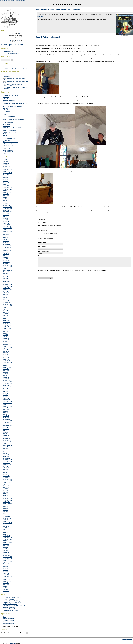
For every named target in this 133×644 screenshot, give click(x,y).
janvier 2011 (6, 458)
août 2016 (6, 349)
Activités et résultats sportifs (11, 95)
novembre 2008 (7, 500)
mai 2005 (6, 568)
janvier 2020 (6, 283)
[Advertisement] (71, 292)
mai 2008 (6, 510)
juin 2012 (6, 431)
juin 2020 (6, 275)
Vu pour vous (7, 148)
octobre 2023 (7, 210)
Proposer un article (8, 52)
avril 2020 (6, 278)
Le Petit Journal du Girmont (66, 4)
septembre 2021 (7, 251)
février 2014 (6, 398)
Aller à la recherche (20, 1)
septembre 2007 (7, 523)
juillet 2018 (6, 312)
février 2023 (6, 223)
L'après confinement (9, 150)
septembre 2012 (7, 426)
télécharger (40, 16)
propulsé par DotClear (127, 639)
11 (17, 38)
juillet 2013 (6, 409)
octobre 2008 (7, 502)
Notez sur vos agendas (9, 131)
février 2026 (6, 165)
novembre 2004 (7, 578)
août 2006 (6, 544)
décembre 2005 (7, 557)
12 (20, 38)
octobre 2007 (7, 521)
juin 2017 (6, 333)
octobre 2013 (7, 405)
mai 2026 (6, 160)
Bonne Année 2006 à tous (10, 67)
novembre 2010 (7, 461)
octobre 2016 (7, 346)
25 (17, 40)
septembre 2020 (7, 270)
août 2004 (6, 583)
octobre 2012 (7, 424)
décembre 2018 (7, 304)
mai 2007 (6, 529)
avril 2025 (6, 181)
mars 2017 (6, 338)
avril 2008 (6, 512)
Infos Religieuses (65, 39)
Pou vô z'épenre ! (8, 137)
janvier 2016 (6, 361)
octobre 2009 (7, 482)
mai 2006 (6, 549)
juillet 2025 (6, 176)
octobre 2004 (7, 580)
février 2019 (6, 301)
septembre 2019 (7, 290)
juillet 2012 (6, 429)
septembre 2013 (7, 406)
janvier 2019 (6, 302)
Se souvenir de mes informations (50, 275)
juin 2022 (6, 236)
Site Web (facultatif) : (44, 251)
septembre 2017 (7, 328)
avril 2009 (6, 492)
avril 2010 (6, 473)
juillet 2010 (6, 468)
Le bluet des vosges (9, 599)
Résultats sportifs (8, 144)
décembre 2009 (7, 479)
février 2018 (6, 320)
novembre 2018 (7, 306)
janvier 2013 (6, 419)
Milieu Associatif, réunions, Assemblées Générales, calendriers (14, 128)
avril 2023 (6, 220)
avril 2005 (6, 570)
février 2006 (6, 554)
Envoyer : (23, 633)
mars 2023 (6, 221)
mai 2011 (6, 452)
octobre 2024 (7, 191)
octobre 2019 (7, 288)
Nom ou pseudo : (43, 242)
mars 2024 (6, 202)
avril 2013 (6, 414)
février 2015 (6, 379)
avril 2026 (6, 161)
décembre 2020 (7, 265)
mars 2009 (6, 494)
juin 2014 (6, 392)
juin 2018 (6, 314)
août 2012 (6, 427)
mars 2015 (6, 377)
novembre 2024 (7, 189)
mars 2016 (6, 358)
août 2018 (6, 311)
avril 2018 (6, 317)
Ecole (5, 153)
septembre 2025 (7, 173)
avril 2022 (6, 239)
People (5, 135)
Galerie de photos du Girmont (12, 45)
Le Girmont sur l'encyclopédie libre (12, 598)
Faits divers (6, 113)
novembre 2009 (7, 481)
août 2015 (6, 369)
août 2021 (6, 252)
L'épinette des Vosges (9, 607)
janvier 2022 (6, 244)
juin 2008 (6, 508)
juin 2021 (6, 256)
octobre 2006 (7, 541)
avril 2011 (6, 453)
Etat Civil (6, 110)
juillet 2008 (6, 507)
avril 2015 (6, 375)
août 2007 (6, 525)
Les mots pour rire (8, 123)
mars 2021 (6, 260)
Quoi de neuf (7, 140)
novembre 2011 (7, 442)
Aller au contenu (4, 1)
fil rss (5, 617)
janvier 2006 (6, 555)
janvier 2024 (6, 205)
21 (10, 40)
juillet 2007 (6, 526)
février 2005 (6, 573)
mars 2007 (6, 533)
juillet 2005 (6, 565)
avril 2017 (6, 337)
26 (20, 40)
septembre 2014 (7, 387)
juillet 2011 (6, 448)
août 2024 (6, 194)
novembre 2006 (7, 539)
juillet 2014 (6, 390)
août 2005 (6, 563)
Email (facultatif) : (43, 247)
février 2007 (6, 534)
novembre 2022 (7, 228)
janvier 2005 (6, 575)
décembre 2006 (7, 537)
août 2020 (6, 272)
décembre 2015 (7, 363)
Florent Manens (11, 643)
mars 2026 (6, 163)
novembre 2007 (7, 520)
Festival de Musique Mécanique (12, 609)
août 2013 (6, 408)
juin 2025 (6, 178)
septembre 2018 (7, 309)
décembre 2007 (7, 518)
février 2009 (6, 495)
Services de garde (8, 145)
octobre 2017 (7, 327)
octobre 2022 (7, 230)
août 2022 (6, 233)
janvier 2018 (6, 322)
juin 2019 (6, 294)
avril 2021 (6, 259)
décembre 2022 (7, 226)
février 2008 (6, 515)
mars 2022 (6, 241)
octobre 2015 (7, 366)
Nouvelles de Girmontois (10, 132)
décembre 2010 (7, 460)
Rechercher (5, 57)
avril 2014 (6, 395)
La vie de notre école (9, 152)
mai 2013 (6, 413)
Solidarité (6, 147)
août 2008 (6, 505)
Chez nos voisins (8, 102)
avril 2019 (6, 298)
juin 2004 (6, 586)
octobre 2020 (7, 268)
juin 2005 (6, 567)
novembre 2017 (7, 325)
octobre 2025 (7, 171)
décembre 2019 (7, 285)
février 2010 (6, 476)
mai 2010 (6, 471)
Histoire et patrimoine (9, 116)
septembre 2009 (7, 484)
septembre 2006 (7, 542)
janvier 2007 (6, 536)
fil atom (5, 622)
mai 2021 (6, 257)
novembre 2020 (7, 267)
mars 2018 (6, 319)
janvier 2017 (6, 341)
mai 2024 (6, 199)
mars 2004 (6, 591)
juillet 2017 (6, 332)
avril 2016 (6, 356)
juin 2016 (6, 353)
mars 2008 (6, 513)
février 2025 (6, 184)
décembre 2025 (7, 168)
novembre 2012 (7, 422)
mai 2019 (6, 296)
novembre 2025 (7, 170)
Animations (6, 97)
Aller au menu (12, 1)
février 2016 (6, 359)
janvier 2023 (6, 225)
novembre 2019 (7, 286)
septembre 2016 (7, 348)
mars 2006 (6, 552)
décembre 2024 (7, 187)
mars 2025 (6, 183)
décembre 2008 (7, 499)
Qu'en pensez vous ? (9, 139)
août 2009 (6, 486)
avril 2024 (6, 200)
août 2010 (6, 466)
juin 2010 (6, 469)
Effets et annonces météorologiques (13, 106)
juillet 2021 (6, 254)
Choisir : (4, 633)
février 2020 (6, 281)
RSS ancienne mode (9, 620)
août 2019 (6, 291)
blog (22, 643)
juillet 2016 (6, 351)
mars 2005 (6, 571)
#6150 (72, 39)
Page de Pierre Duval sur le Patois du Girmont (16, 606)
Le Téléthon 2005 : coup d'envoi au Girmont (15, 68)
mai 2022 (6, 238)
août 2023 (6, 213)
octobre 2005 (7, 560)
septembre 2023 (7, 212)
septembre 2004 (7, 581)
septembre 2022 (7, 231)
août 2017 (6, 330)
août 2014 (6, 388)
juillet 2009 (6, 487)
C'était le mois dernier (9, 100)
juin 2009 (6, 489)
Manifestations (7, 124)
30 (14, 41)
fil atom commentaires (9, 623)
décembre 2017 (7, 324)
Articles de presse (8, 98)
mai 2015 (6, 374)
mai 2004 (6, 588)
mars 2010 (6, 474)
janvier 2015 (6, 380)
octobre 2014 (7, 385)
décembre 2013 (7, 401)
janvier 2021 (6, 264)
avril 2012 (6, 434)
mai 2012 (6, 432)
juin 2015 (6, 372)
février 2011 (6, 456)
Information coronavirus (9, 118)
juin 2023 (6, 217)
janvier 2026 (6, 166)
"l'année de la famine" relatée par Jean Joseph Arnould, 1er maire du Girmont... (16, 602)
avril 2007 (6, 531)
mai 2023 (6, 218)
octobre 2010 (7, 463)
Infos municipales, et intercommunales (14, 119)
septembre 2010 (7, 465)
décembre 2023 (7, 207)
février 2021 (6, 262)
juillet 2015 (6, 371)
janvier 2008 (6, 516)
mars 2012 (6, 435)
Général (5, 115)
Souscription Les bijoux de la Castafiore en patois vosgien (59, 9)
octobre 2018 (7, 307)
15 (12, 39)
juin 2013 (6, 411)
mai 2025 (6, 179)
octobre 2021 (7, 249)
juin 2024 (6, 197)
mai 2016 (6, 354)
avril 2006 (6, 550)
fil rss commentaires (9, 619)
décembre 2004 (7, 576)
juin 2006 (6, 547)
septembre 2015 (7, 367)
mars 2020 (6, 280)
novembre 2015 (7, 364)
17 (16, 39)
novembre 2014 (7, 383)
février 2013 (6, 418)
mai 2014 (6, 393)
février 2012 (6, 437)
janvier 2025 (6, 186)
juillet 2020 (6, 273)
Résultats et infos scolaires (10, 142)
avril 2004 (6, 589)
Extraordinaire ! (7, 111)
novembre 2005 (7, 559)
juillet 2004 (6, 585)
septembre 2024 (7, 192)
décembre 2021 (7, 246)
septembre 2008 (7, 503)
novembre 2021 (7, 247)
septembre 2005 (7, 562)
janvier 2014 (6, 400)
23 (14, 40)
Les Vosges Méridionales (10, 604)
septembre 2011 (7, 445)
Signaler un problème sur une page (13, 53)
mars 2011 (6, 455)
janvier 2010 (6, 478)
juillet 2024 (6, 196)
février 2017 (6, 340)
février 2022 (6, 243)
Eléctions (6, 108)
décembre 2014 (7, 382)
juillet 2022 (6, 234)
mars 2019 (6, 299)
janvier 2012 (6, 439)
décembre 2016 (7, 343)
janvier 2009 (6, 497)
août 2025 (6, 174)
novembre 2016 (7, 345)
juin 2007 (6, 528)
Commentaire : (42, 256)
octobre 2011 (7, 444)
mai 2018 (6, 315)
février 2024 (6, 204)
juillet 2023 (6, 215)
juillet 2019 (6, 293)
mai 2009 (6, 490)
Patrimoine (6, 134)
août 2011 (6, 447)
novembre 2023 (7, 208)
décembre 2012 (7, 421)
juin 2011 (6, 450)
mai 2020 (6, 277)
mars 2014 (6, 397)
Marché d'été (7, 126)
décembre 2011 (7, 440)
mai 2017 (6, 335)
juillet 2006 (6, 546)
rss (75, 39)
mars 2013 (6, 416)
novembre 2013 (7, 403)
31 (16, 41)
